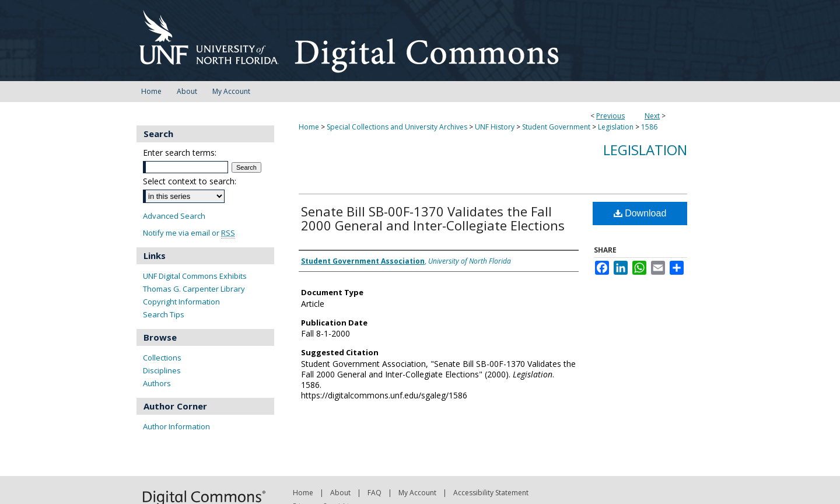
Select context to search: (190, 181)
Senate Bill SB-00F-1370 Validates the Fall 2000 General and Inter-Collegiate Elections (433, 218)
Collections (162, 358)
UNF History (495, 127)
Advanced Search (174, 216)
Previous (610, 116)
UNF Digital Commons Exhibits (195, 276)
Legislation (616, 127)
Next (652, 116)
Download (640, 213)
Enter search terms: (180, 153)
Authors (157, 383)
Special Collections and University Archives (397, 127)
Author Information (176, 426)
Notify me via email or (189, 233)
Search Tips (164, 314)
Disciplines (162, 370)
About (340, 493)
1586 (649, 127)
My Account (417, 493)
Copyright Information (181, 302)
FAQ (374, 493)
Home (309, 127)
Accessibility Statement (491, 493)
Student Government (556, 127)
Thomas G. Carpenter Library (194, 289)
